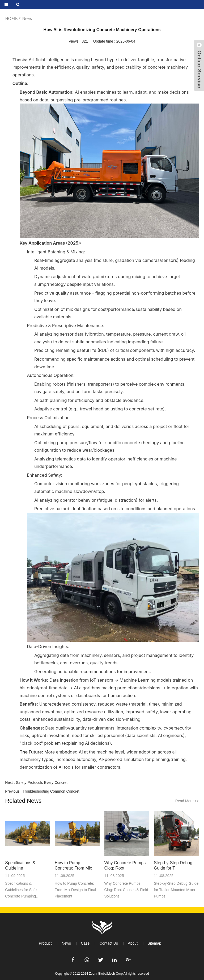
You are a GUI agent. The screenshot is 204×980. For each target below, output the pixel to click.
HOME (11, 18)
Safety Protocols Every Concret (42, 783)
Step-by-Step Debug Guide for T (173, 865)
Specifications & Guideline (20, 865)
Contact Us (109, 943)
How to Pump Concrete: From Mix (73, 865)
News (27, 18)
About (133, 943)
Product (45, 943)
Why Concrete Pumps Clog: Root (125, 865)
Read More (187, 801)
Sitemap (154, 943)
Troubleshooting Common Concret (51, 791)
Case (85, 943)
